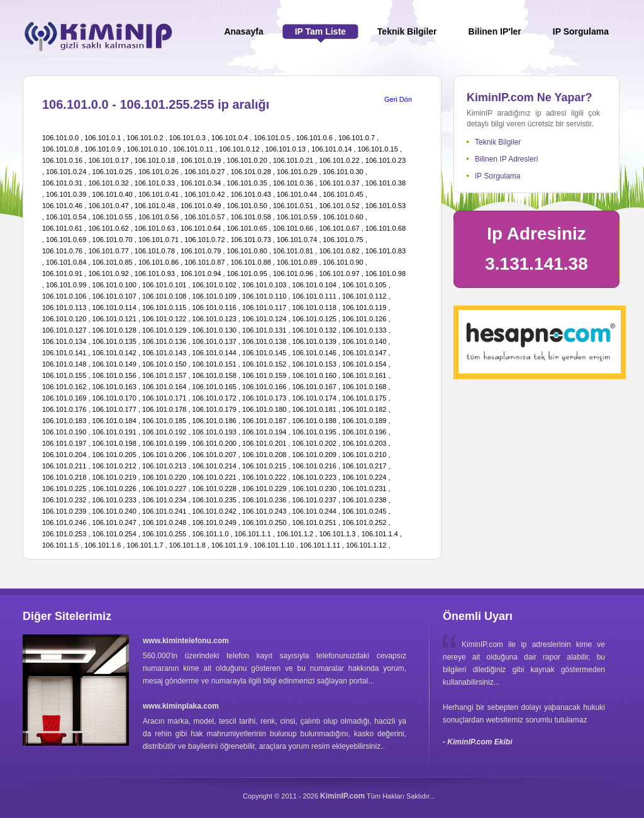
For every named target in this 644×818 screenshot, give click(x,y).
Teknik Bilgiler (498, 142)
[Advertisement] (548, 479)
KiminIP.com (342, 796)
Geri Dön (398, 99)
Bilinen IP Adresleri (507, 159)
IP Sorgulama (498, 176)
